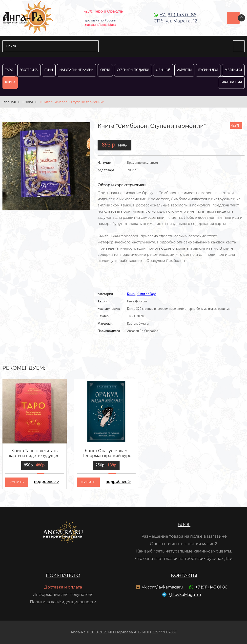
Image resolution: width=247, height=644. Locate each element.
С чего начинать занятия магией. (184, 544)
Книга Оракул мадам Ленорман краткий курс (106, 453)
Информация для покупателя (63, 595)
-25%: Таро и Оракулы (104, 11)
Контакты (184, 575)
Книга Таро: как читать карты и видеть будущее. (35, 453)
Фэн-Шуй (163, 70)
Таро (9, 70)
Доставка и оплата (63, 587)
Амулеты (184, 70)
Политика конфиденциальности (63, 602)
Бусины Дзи (208, 70)
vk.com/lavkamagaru (163, 587)
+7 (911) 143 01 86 (178, 15)
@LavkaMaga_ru (185, 595)
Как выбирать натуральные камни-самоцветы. (184, 551)
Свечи (105, 70)
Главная (9, 102)
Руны (49, 70)
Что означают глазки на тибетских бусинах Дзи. (184, 559)
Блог (184, 525)
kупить (17, 482)
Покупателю (63, 575)
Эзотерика (29, 70)
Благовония (231, 83)
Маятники (233, 70)
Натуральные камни (77, 70)
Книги (10, 83)
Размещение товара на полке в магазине (184, 536)
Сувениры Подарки (133, 70)
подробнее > (47, 482)
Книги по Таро (147, 294)
